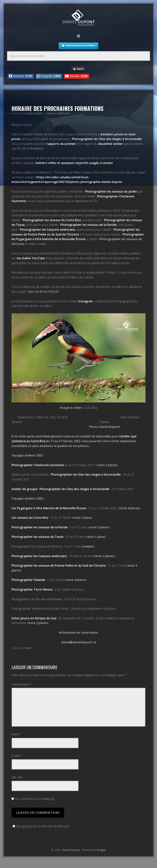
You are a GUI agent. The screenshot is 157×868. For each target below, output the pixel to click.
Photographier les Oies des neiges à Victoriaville (107, 139)
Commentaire (22, 684)
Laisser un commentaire (58, 113)
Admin (78, 69)
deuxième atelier (110, 144)
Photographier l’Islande (28, 580)
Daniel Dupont (79, 18)
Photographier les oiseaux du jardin (111, 191)
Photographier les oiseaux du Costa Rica (52, 220)
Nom (16, 734)
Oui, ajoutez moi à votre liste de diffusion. (41, 826)
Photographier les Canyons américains (48, 230)
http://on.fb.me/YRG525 (43, 292)
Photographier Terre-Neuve (32, 589)
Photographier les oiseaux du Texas (38, 537)
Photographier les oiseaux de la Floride (89, 225)
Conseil (27, 648)
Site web (17, 777)
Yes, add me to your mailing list (33, 799)
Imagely (101, 850)
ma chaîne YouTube (31, 258)
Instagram (86, 301)
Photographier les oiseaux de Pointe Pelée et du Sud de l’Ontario (59, 565)
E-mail (17, 756)
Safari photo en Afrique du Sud (34, 618)
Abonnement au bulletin (78, 46)
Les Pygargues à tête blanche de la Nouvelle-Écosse (49, 508)
